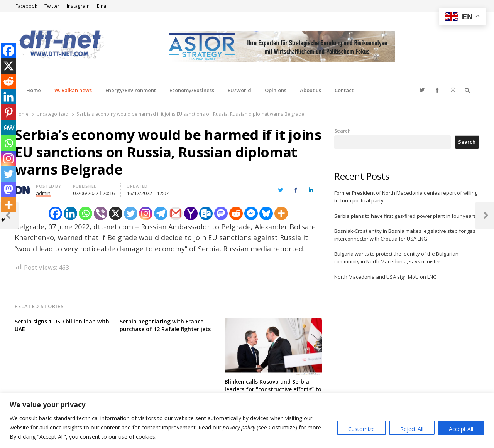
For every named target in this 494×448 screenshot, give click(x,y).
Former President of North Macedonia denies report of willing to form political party (406, 197)
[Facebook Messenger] (251, 213)
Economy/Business (192, 90)
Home (34, 90)
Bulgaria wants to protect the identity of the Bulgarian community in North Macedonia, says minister (396, 258)
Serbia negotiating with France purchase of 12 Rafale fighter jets (165, 325)
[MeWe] (8, 128)
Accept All (461, 429)
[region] (247, 420)
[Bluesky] (266, 213)
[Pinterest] (8, 112)
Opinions (276, 90)
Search (343, 131)
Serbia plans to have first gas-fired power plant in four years (405, 216)
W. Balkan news (73, 90)
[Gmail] (176, 213)
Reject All (412, 429)
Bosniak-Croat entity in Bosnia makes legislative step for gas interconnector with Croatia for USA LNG (405, 235)
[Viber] (101, 213)
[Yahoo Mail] (191, 213)
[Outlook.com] (206, 213)
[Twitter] (131, 213)
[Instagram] (146, 213)
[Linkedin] (70, 213)
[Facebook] (55, 213)
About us (310, 90)
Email (103, 6)
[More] (281, 213)
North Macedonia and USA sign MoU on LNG (386, 277)
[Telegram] (161, 213)
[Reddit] (236, 213)
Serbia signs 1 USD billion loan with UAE (62, 325)
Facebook (26, 6)
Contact (344, 90)
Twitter (52, 6)
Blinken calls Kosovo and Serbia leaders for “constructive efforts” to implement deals (273, 389)
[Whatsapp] (85, 213)
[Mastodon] (221, 213)
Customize (361, 429)
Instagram (78, 6)
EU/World (239, 90)
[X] (116, 213)
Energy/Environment (131, 90)
